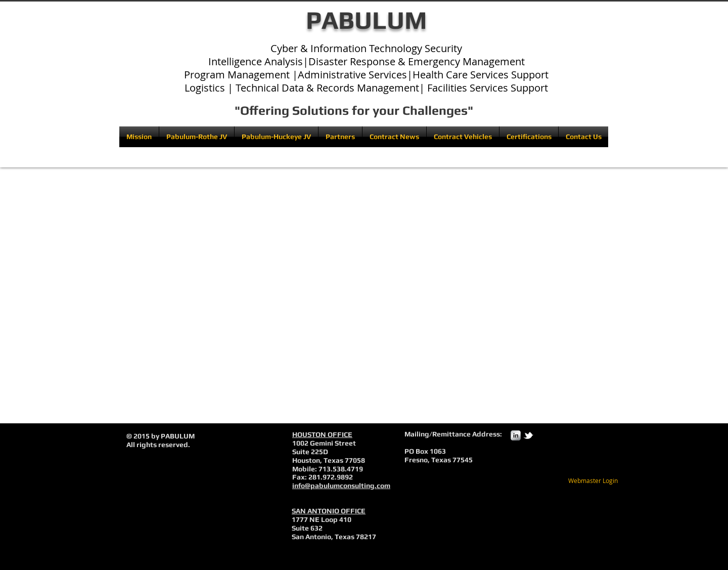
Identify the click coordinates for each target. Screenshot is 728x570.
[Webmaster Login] (593, 481)
